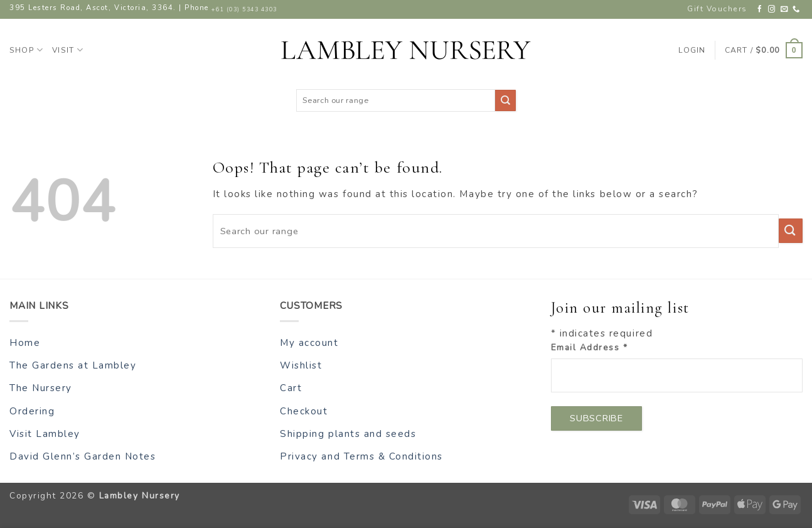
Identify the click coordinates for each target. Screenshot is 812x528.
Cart (291, 388)
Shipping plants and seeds (348, 434)
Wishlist (301, 365)
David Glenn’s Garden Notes (83, 456)
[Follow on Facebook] (760, 9)
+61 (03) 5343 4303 (244, 9)
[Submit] (505, 100)
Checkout (304, 411)
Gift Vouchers (717, 9)
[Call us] (797, 9)
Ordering (32, 411)
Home (25, 343)
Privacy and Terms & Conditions (361, 456)
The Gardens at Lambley (73, 365)
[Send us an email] (785, 9)
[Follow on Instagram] (772, 9)
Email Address (590, 348)
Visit (68, 50)
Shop (26, 50)
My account (309, 343)
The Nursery (41, 388)
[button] (764, 50)
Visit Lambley (45, 434)
